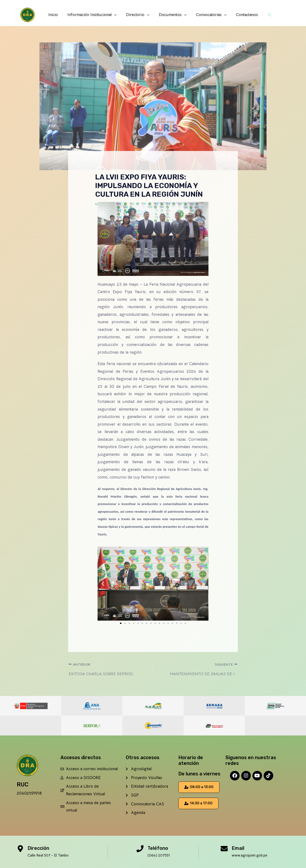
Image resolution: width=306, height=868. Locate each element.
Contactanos (243, 15)
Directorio (136, 15)
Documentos (169, 15)
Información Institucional (92, 15)
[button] (266, 15)
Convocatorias (207, 15)
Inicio (57, 15)
